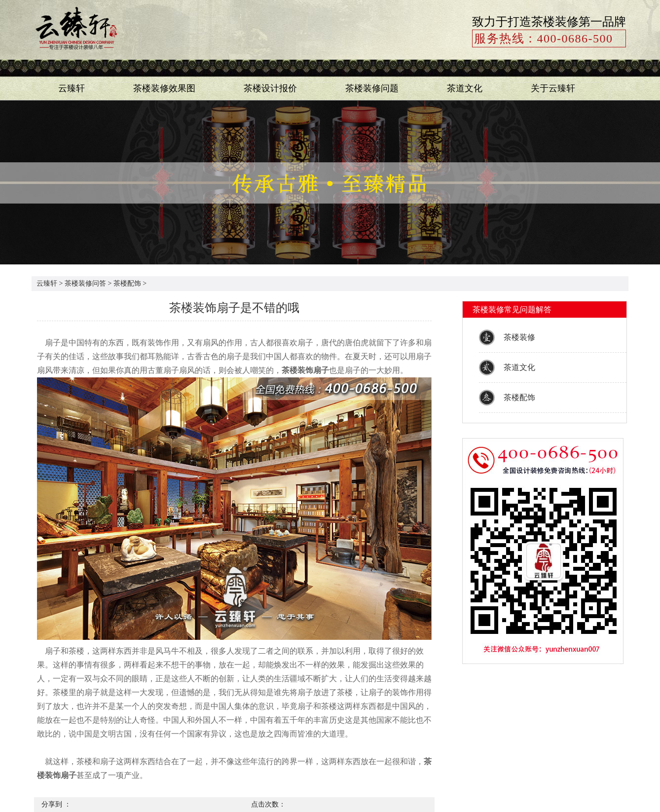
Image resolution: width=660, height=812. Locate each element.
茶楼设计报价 (270, 88)
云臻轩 (72, 88)
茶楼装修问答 (85, 283)
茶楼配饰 (127, 283)
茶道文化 (465, 88)
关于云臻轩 (553, 88)
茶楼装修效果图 (164, 88)
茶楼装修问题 (372, 88)
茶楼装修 (519, 337)
